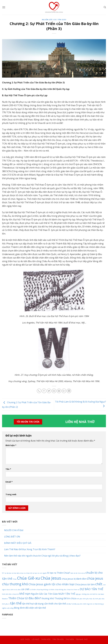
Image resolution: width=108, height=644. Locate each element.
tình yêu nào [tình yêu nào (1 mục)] (100, 599)
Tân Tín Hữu (58, 639)
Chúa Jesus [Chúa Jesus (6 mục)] (51, 578)
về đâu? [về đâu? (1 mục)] (69, 604)
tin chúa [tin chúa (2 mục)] (71, 598)
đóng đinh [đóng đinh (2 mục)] (19, 608)
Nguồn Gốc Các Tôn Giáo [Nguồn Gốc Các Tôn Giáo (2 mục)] (44, 594)
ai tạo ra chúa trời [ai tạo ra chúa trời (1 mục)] (26, 573)
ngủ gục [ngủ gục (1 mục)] (78, 594)
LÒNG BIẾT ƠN (12, 537)
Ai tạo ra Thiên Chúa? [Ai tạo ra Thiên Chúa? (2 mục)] (59, 573)
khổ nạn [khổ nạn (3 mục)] (25, 594)
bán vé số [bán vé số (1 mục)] (74, 573)
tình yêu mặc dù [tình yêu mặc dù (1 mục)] (89, 599)
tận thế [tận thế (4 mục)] (16, 603)
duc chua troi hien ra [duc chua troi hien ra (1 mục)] (71, 590)
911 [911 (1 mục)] (3, 573)
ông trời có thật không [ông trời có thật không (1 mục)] (94, 604)
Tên (8, 469)
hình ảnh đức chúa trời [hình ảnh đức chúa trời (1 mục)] (10, 594)
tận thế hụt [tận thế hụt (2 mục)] (28, 604)
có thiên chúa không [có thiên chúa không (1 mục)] (56, 590)
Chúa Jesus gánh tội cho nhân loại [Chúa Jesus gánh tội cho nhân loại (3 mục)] (51, 584)
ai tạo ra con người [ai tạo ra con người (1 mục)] (40, 573)
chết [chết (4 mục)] (99, 584)
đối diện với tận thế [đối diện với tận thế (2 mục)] (36, 608)
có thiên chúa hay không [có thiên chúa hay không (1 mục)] (39, 590)
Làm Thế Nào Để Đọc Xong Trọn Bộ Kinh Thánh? (30, 549)
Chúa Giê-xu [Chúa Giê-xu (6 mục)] (28, 578)
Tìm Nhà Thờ (82, 639)
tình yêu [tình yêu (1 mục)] (79, 599)
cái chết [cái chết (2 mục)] (25, 589)
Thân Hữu (46, 639)
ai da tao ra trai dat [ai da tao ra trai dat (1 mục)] (12, 573)
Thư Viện (70, 639)
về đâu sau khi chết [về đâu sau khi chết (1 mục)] (79, 604)
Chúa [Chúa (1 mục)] (15, 579)
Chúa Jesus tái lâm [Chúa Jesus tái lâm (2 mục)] (85, 584)
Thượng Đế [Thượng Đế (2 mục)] (60, 598)
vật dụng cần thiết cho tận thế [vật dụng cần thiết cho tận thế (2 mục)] (50, 604)
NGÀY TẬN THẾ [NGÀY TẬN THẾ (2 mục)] (67, 594)
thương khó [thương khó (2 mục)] (48, 598)
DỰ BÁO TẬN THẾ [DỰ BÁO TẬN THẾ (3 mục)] (92, 589)
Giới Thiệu (25, 639)
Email (9, 482)
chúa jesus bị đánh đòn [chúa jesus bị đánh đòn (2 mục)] (74, 579)
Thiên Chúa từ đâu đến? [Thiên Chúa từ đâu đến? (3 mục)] (25, 598)
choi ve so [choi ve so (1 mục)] (81, 573)
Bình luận (11, 445)
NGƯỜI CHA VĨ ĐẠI (14, 530)
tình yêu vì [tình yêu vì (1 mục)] (6, 604)
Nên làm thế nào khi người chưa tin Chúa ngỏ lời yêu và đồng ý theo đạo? (42, 556)
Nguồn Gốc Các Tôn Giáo (54, 20)
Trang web (11, 494)
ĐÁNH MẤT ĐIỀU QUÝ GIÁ (18, 543)
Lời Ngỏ (36, 639)
